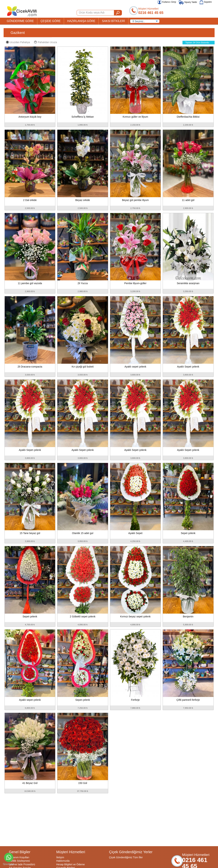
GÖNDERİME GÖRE (20, 21)
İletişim (60, 857)
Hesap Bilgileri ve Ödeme (71, 864)
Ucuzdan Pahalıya (18, 42)
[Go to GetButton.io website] (9, 864)
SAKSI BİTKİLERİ (113, 21)
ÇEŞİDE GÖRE (51, 21)
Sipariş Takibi (188, 2)
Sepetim (206, 2)
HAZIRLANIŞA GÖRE (81, 21)
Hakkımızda (63, 861)
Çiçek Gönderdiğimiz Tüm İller (126, 857)
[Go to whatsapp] (9, 857)
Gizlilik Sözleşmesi (19, 861)
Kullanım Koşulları (19, 857)
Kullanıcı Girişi (167, 2)
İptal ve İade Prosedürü (22, 864)
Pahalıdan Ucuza (46, 42)
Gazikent (18, 33)
